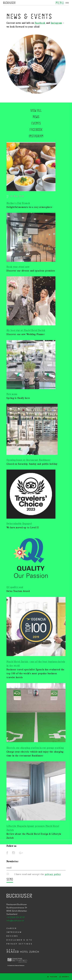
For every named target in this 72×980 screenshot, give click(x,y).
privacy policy (53, 876)
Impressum (14, 932)
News (36, 136)
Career (12, 928)
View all (36, 129)
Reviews (12, 936)
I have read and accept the (38, 876)
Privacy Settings (20, 944)
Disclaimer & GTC (19, 940)
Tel (8, 977)
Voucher (54, 977)
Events (36, 142)
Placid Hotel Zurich (9, 3)
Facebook (40, 23)
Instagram (56, 23)
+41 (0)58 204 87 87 (16, 917)
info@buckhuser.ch (15, 921)
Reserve (66, 977)
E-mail (4, 977)
